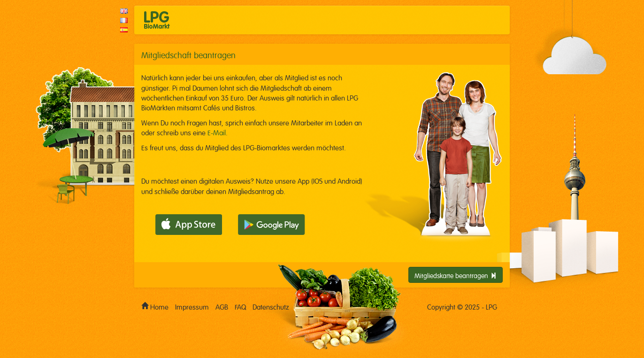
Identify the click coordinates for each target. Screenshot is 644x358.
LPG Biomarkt (157, 20)
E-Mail (217, 132)
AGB (222, 306)
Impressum (192, 306)
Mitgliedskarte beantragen (456, 275)
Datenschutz (271, 306)
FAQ (240, 306)
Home (155, 305)
